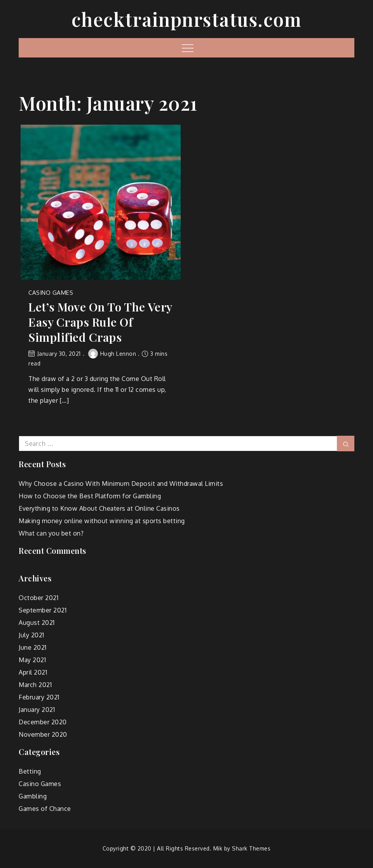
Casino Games (51, 293)
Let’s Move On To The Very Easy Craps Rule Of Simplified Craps (100, 322)
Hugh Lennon (112, 354)
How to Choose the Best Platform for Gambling (90, 496)
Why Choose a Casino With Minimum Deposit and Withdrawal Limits (121, 484)
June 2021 (33, 647)
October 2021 (38, 598)
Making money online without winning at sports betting (102, 521)
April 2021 (33, 672)
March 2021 (35, 685)
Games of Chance (45, 809)
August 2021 (37, 623)
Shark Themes (251, 848)
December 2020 (43, 722)
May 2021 (32, 660)
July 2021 (31, 635)
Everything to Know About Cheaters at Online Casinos (99, 508)
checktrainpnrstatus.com (187, 19)
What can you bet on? (51, 533)
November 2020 (43, 734)
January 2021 (37, 710)
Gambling (33, 796)
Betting (30, 771)
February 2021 (39, 697)
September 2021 (43, 610)
